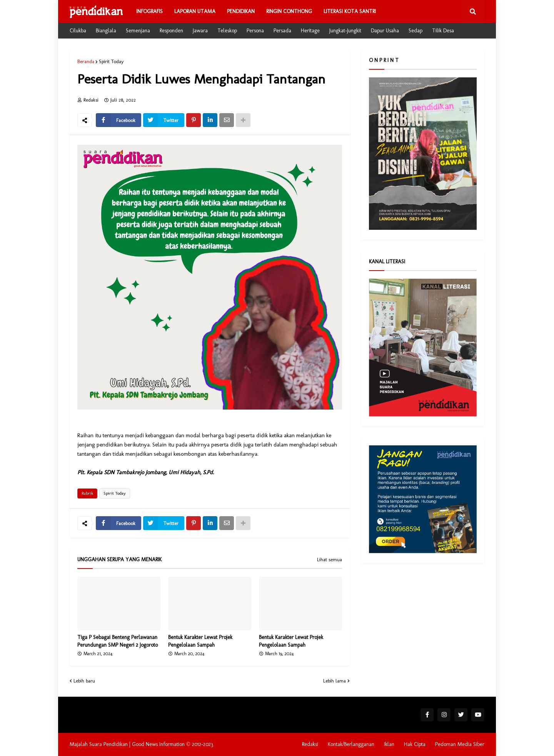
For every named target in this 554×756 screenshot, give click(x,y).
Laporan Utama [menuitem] (195, 11)
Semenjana (138, 31)
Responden (171, 31)
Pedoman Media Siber (460, 744)
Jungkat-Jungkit (345, 31)
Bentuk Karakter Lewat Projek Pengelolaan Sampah (200, 641)
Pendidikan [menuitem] (241, 11)
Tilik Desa (443, 31)
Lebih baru (84, 681)
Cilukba (78, 31)
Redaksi (310, 744)
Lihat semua (330, 560)
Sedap (415, 31)
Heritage (310, 31)
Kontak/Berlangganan (351, 744)
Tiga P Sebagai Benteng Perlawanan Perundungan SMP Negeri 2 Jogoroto (118, 641)
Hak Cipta (415, 744)
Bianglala (106, 31)
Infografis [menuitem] (149, 11)
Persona (255, 31)
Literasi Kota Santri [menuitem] (350, 11)
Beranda (86, 61)
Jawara (200, 31)
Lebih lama (335, 681)
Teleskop (227, 31)
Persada (282, 31)
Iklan (389, 744)
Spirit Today (111, 61)
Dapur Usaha (385, 31)
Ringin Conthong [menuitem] (289, 11)
